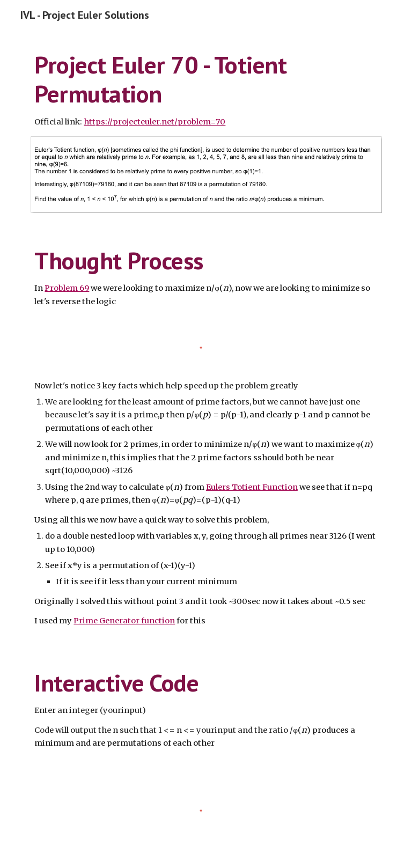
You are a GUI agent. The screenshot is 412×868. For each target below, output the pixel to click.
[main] (206, 89)
